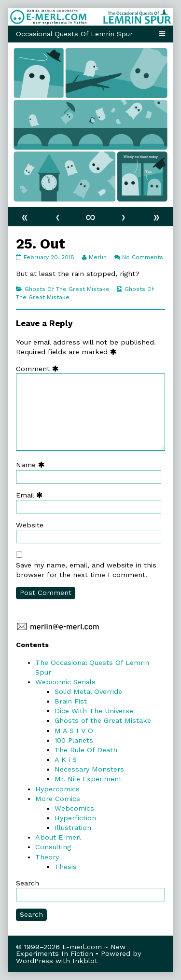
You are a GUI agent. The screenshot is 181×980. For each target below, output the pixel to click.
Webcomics (74, 808)
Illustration (73, 828)
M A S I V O (74, 731)
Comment (39, 369)
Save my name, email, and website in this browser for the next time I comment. (86, 570)
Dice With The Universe (94, 711)
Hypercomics (57, 789)
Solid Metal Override (88, 691)
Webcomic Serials (65, 682)
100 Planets (74, 740)
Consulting (53, 847)
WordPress (35, 961)
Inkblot (85, 961)
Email (31, 495)
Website (30, 525)
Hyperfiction (75, 818)
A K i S (66, 759)
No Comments (143, 257)
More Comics (58, 799)
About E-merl (58, 837)
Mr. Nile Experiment (88, 779)
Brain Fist (71, 701)
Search (28, 883)
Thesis (66, 867)
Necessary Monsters (89, 769)
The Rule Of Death (86, 750)
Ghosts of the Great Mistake (103, 720)
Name (32, 465)
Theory (47, 857)
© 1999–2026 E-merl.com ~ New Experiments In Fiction (71, 950)
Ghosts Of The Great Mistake (67, 289)
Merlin (97, 257)
